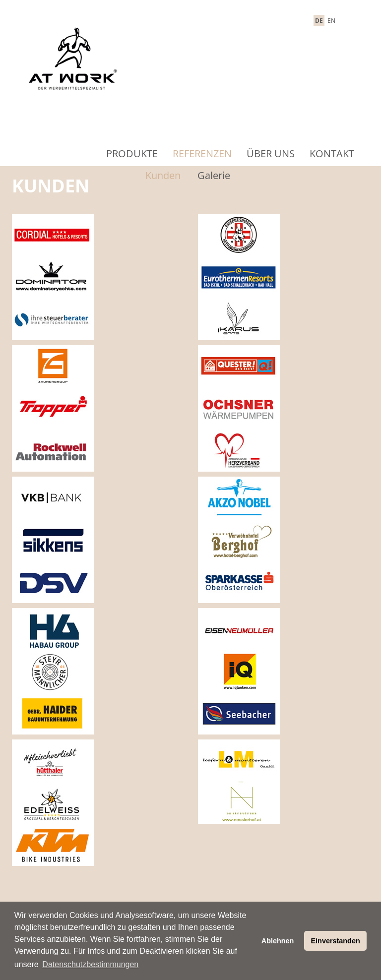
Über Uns (271, 153)
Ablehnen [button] (278, 941)
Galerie (214, 175)
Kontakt (332, 153)
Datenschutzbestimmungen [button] (90, 964)
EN (331, 21)
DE (319, 21)
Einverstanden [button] (336, 941)
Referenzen (202, 153)
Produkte (132, 153)
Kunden (163, 175)
